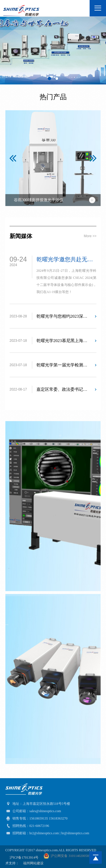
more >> (90, 236)
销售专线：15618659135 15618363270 (36, 818)
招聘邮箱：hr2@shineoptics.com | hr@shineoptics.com (47, 833)
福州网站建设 (33, 863)
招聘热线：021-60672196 (27, 826)
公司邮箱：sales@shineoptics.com (33, 811)
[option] (53, 158)
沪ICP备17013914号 (25, 858)
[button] (13, 158)
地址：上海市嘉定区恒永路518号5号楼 (38, 804)
